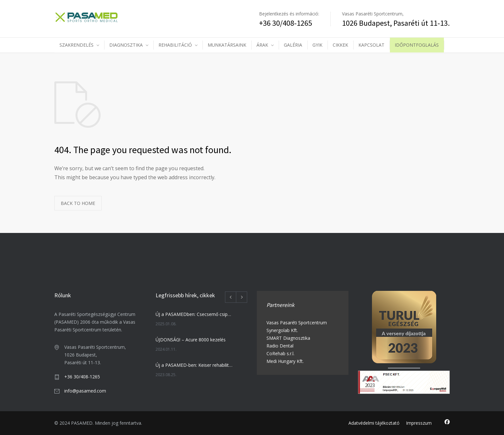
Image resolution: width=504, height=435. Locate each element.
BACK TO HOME (78, 203)
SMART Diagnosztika (288, 338)
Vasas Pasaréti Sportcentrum (297, 323)
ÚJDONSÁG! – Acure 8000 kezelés (191, 340)
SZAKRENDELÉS (76, 45)
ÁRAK (262, 45)
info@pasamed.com (85, 391)
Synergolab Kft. (282, 330)
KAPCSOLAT (371, 45)
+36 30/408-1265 (82, 377)
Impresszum (419, 423)
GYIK (317, 45)
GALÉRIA (293, 45)
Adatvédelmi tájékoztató (374, 423)
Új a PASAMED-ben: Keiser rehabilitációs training (194, 365)
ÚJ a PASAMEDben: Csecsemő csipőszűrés (194, 314)
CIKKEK (340, 45)
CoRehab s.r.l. (280, 353)
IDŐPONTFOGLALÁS (417, 45)
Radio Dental (280, 346)
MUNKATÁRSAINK (227, 45)
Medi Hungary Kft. (285, 361)
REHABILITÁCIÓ (175, 45)
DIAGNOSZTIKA (126, 45)
